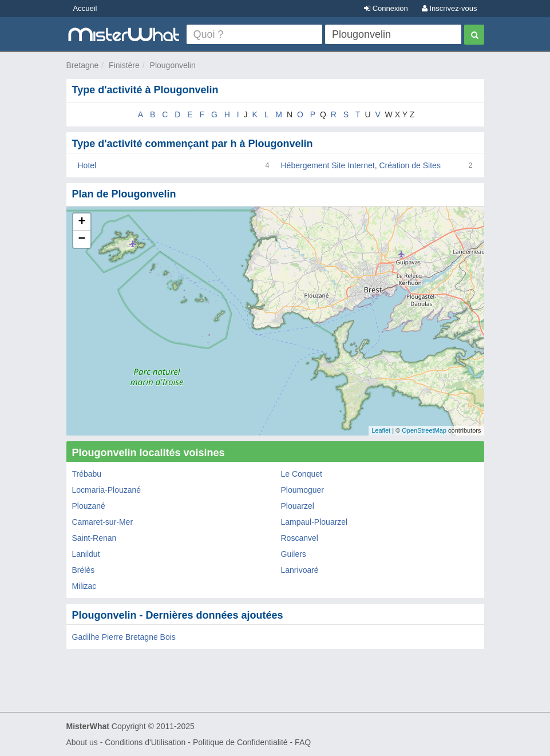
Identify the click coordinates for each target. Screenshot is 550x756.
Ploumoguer (303, 490)
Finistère (124, 65)
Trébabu (87, 474)
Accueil (85, 8)
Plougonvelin (173, 65)
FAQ (303, 742)
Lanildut (86, 554)
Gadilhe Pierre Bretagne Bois (124, 637)
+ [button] (82, 222)
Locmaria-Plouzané (107, 490)
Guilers (294, 554)
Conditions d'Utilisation (145, 742)
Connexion (386, 8)
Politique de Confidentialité (240, 742)
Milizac (84, 586)
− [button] (82, 239)
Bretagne (83, 65)
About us (82, 742)
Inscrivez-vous (450, 8)
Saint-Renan (94, 538)
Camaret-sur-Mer (103, 522)
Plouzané (89, 506)
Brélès (84, 570)
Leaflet (381, 430)
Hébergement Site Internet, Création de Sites (361, 165)
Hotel (87, 165)
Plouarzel (298, 506)
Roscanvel (300, 538)
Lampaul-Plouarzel (314, 522)
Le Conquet (302, 474)
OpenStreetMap (424, 430)
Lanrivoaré (300, 570)
